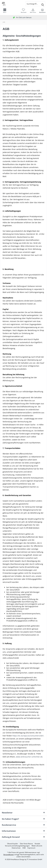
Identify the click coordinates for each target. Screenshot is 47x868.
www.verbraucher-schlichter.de (29, 757)
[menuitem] (42, 11)
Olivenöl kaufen (13, 844)
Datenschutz (16, 848)
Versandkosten (9, 855)
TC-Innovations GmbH (34, 859)
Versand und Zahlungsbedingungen (17, 846)
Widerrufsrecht (37, 846)
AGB (24, 848)
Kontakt (37, 844)
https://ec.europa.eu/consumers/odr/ (28, 736)
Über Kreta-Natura (26, 844)
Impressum (31, 848)
